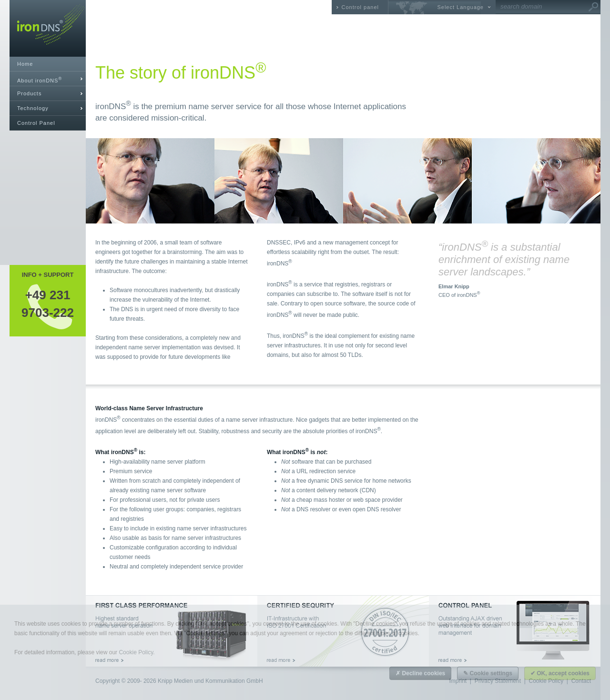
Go (593, 7)
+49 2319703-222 (48, 304)
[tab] (48, 79)
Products (29, 93)
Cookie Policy (136, 652)
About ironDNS (40, 80)
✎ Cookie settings (488, 673)
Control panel (360, 7)
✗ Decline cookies (420, 673)
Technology (33, 108)
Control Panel (36, 123)
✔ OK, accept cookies (560, 673)
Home (25, 64)
